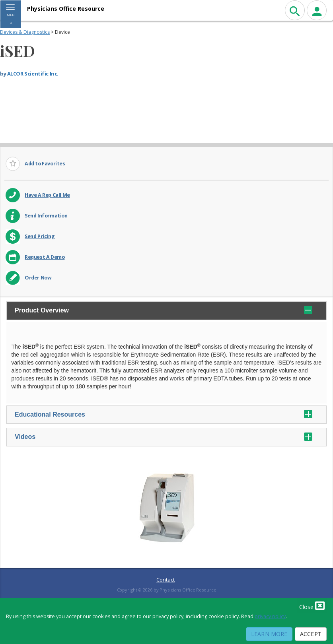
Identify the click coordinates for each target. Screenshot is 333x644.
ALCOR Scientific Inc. (33, 74)
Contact (166, 580)
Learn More (269, 634)
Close (312, 605)
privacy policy (270, 616)
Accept (311, 634)
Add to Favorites (45, 164)
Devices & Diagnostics (25, 32)
